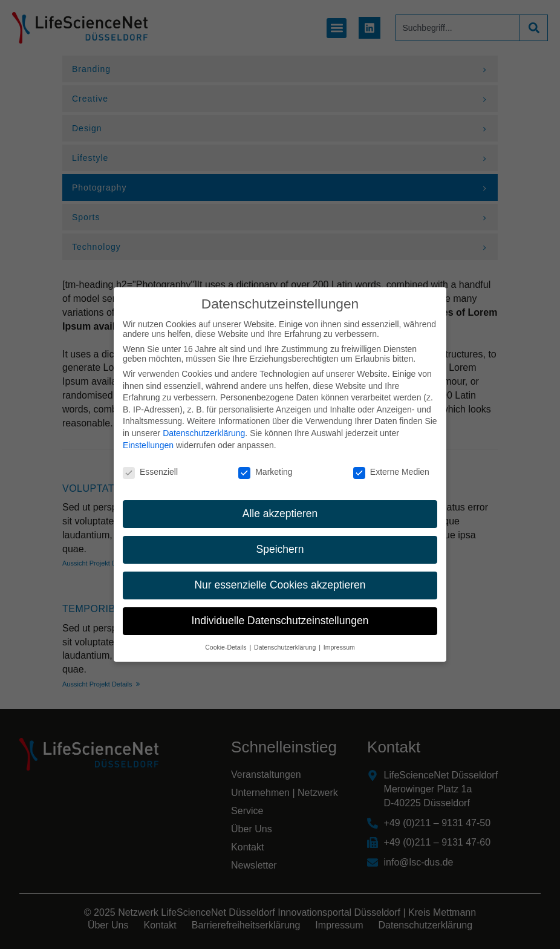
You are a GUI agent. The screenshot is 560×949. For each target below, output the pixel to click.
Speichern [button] (280, 540)
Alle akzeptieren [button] (280, 504)
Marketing (265, 463)
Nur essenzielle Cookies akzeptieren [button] (280, 576)
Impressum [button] (339, 638)
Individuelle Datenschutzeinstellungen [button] (280, 611)
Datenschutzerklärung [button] (286, 638)
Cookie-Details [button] (226, 638)
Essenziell (150, 463)
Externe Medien (391, 463)
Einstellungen (148, 435)
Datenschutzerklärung (204, 424)
